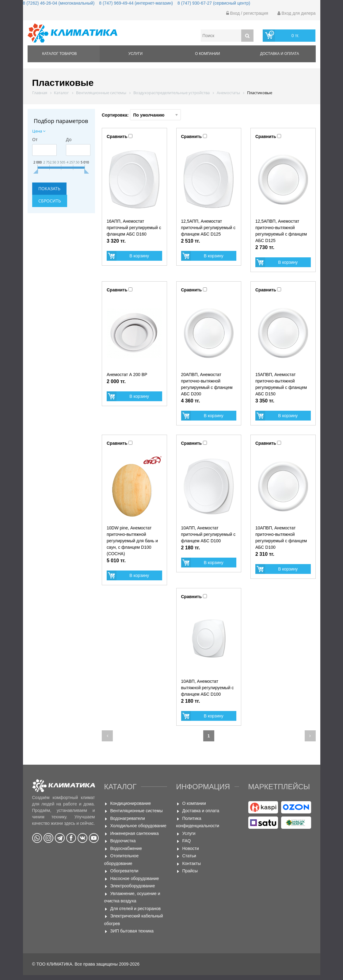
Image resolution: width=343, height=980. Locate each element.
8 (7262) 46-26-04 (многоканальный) (59, 3)
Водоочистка (123, 841)
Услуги (136, 54)
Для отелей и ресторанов (136, 909)
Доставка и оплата (280, 54)
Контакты (192, 863)
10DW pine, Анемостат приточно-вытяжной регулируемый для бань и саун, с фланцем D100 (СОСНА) (132, 541)
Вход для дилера (297, 13)
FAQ (187, 841)
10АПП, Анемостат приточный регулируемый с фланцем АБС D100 (208, 534)
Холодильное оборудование (138, 826)
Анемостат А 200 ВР (127, 375)
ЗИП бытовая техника (132, 931)
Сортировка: (141, 115)
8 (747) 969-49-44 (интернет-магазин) (136, 3)
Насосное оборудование (135, 878)
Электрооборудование (133, 886)
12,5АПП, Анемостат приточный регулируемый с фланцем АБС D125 (208, 228)
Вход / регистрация (247, 13)
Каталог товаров (60, 54)
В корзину (139, 256)
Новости (191, 848)
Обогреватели (124, 871)
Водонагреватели (128, 818)
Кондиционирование (131, 803)
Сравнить (117, 136)
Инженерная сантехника (135, 833)
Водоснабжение (126, 848)
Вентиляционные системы (137, 811)
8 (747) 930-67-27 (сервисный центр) (214, 3)
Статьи (189, 856)
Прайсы (190, 871)
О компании (207, 54)
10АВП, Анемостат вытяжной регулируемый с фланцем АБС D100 (208, 688)
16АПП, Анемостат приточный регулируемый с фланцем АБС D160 (134, 228)
